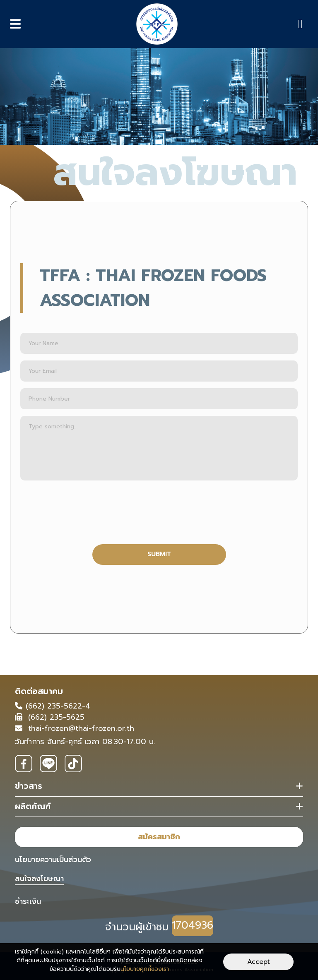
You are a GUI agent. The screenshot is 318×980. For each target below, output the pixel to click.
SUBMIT (159, 554)
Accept (259, 962)
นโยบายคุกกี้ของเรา (145, 969)
